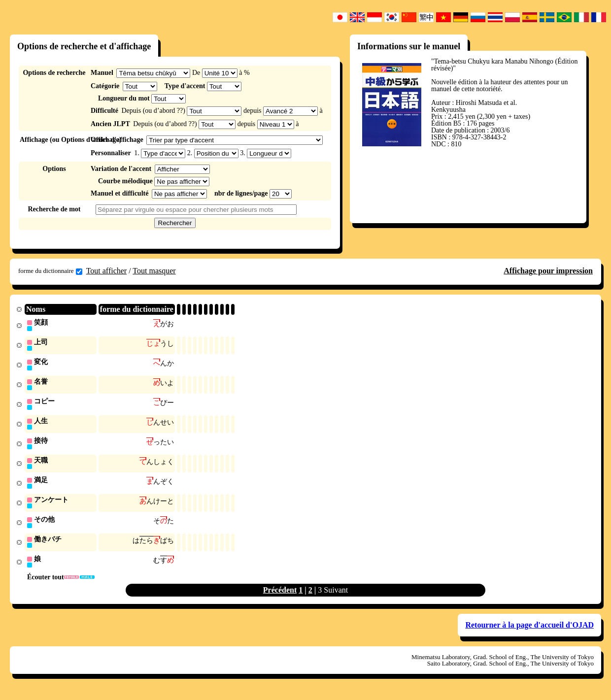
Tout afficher (107, 271)
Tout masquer (154, 271)
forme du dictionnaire (50, 271)
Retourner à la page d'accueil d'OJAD (529, 631)
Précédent (280, 596)
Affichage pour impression (548, 271)
